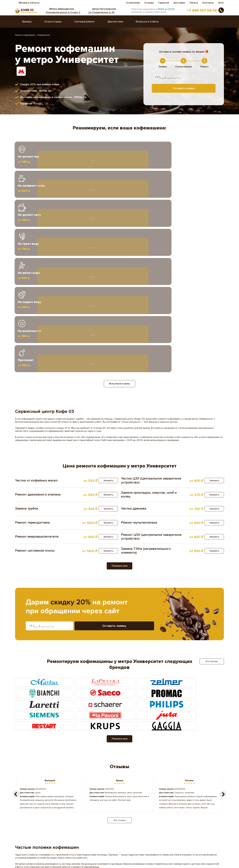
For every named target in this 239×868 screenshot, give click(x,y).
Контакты (208, 3)
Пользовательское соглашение (32, 858)
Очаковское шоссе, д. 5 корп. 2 (68, 13)
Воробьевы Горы (133, 800)
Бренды (27, 23)
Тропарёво (79, 820)
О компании (133, 3)
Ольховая (180, 805)
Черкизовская (30, 825)
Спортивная (29, 820)
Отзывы (149, 3)
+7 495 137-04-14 (202, 11)
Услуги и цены (53, 23)
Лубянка (129, 805)
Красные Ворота (32, 805)
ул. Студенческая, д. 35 (104, 13)
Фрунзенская (182, 820)
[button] (223, 636)
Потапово (79, 810)
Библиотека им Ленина (35, 800)
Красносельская (184, 800)
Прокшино (180, 810)
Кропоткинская (82, 805)
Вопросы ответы (24, 843)
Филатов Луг (131, 820)
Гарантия (164, 3)
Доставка (179, 3)
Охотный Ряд (30, 810)
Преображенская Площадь (139, 810)
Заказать (107, 322)
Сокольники (181, 815)
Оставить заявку (184, 90)
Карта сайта (21, 861)
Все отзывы (120, 662)
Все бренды (212, 503)
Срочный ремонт (85, 23)
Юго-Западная (132, 825)
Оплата (194, 3)
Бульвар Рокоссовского (87, 800)
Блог (221, 3)
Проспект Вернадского (36, 815)
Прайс (106, 843)
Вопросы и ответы (147, 23)
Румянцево (79, 815)
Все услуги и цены (120, 225)
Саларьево (130, 815)
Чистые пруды (81, 825)
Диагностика (115, 23)
